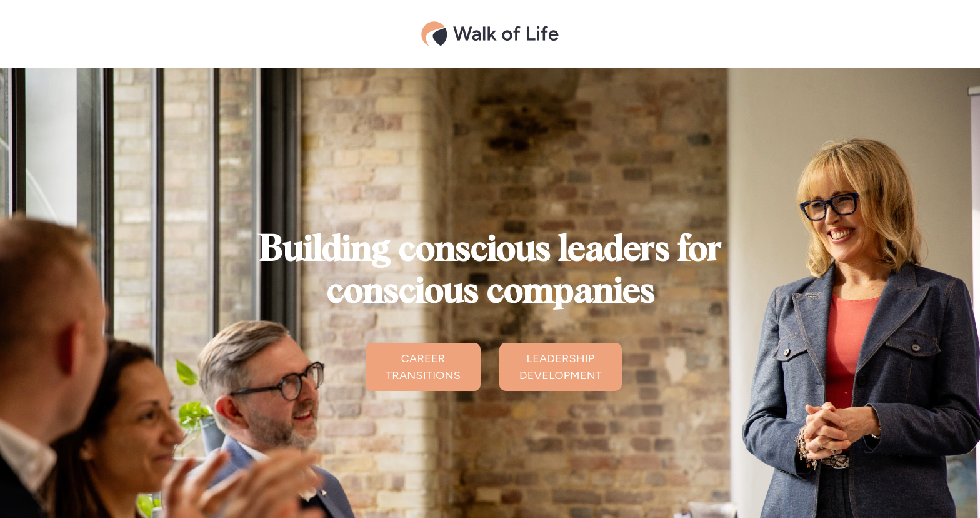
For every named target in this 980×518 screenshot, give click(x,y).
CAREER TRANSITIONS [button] (423, 367)
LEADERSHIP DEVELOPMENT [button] (561, 367)
